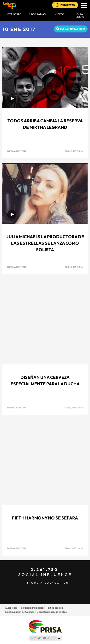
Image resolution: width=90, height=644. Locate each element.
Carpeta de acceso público (52, 612)
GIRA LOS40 (80, 16)
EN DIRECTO (68, 5)
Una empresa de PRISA (45, 626)
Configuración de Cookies (20, 612)
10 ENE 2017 (19, 29)
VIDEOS (60, 14)
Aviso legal (11, 608)
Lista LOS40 (13, 14)
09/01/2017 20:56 (74, 151)
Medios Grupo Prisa (45, 638)
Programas (37, 14)
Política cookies (54, 608)
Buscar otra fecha (73, 29)
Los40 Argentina (17, 151)
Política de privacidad (31, 608)
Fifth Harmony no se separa (45, 518)
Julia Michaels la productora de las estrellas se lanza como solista (45, 243)
